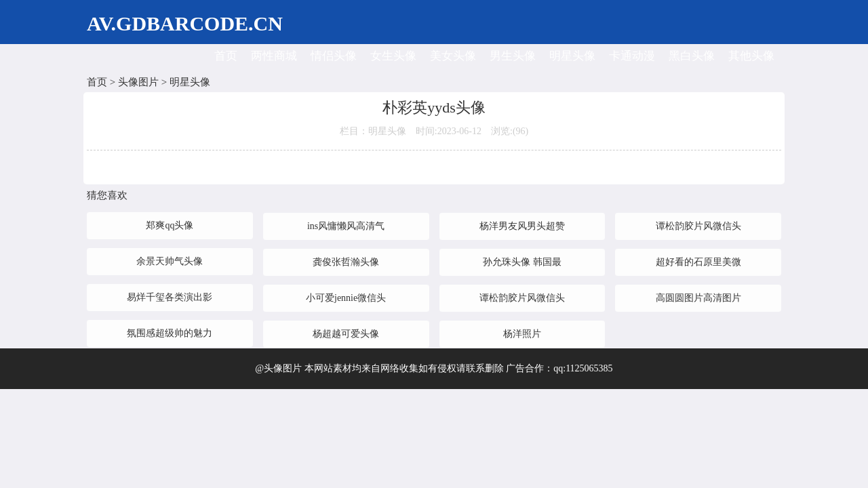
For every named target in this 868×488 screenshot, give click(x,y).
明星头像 (572, 56)
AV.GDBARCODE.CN (185, 23)
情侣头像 (334, 56)
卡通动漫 (632, 56)
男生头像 (513, 56)
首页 (226, 56)
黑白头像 (692, 56)
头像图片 (138, 82)
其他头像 (751, 56)
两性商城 (274, 56)
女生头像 (393, 56)
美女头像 (453, 56)
